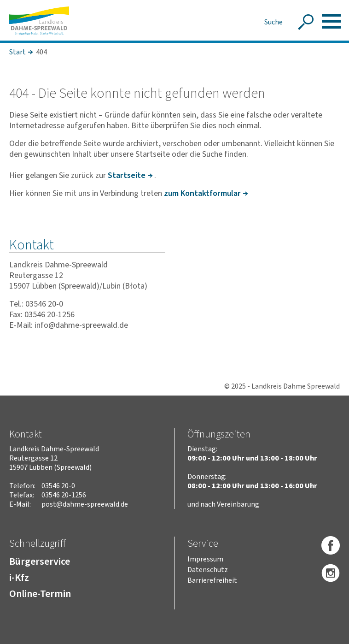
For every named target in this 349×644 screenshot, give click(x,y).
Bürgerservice (40, 561)
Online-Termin (40, 594)
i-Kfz (19, 578)
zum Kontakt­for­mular (202, 193)
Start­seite (127, 175)
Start (17, 52)
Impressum (205, 559)
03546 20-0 (58, 486)
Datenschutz (208, 570)
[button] (331, 21)
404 (41, 52)
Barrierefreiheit (212, 580)
